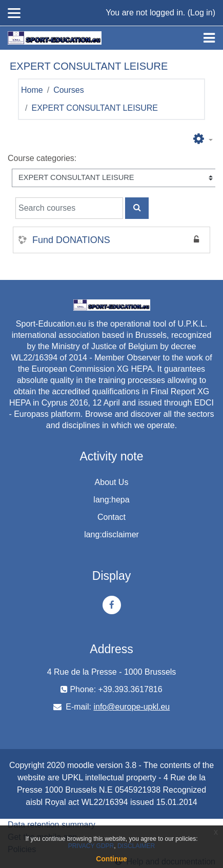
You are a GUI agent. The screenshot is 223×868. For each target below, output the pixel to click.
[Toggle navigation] (209, 38)
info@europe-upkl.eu (131, 707)
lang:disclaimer (111, 534)
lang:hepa (111, 500)
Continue (111, 859)
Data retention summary (52, 825)
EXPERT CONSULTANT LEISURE (95, 108)
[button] (203, 139)
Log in (201, 13)
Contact (111, 517)
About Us (112, 482)
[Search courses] (69, 208)
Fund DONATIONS (71, 240)
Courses (69, 90)
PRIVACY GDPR (91, 846)
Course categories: (42, 158)
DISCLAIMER (136, 846)
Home (32, 90)
